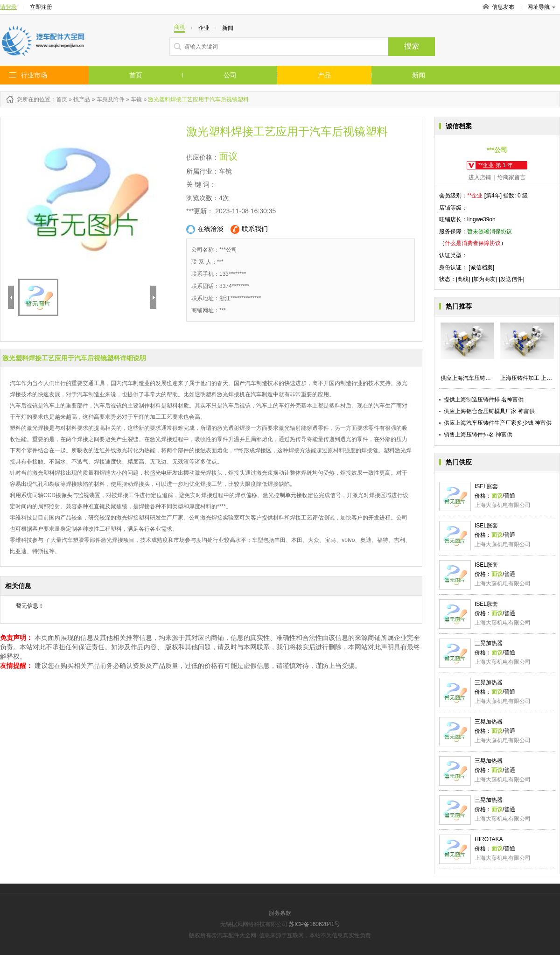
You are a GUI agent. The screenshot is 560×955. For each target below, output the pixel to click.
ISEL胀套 (486, 486)
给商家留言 (511, 177)
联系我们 (249, 229)
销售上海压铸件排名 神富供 (478, 435)
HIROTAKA (489, 839)
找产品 (82, 99)
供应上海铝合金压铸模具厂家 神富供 (489, 411)
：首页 (59, 99)
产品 (324, 75)
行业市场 (34, 75)
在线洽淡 (205, 229)
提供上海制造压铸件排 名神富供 (484, 400)
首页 (136, 75)
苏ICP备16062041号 (314, 924)
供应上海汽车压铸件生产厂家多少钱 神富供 (498, 423)
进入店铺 (480, 177)
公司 (230, 75)
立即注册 (41, 7)
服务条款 (280, 913)
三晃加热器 (489, 643)
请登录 (8, 7)
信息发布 (503, 7)
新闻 (419, 75)
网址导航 (541, 7)
